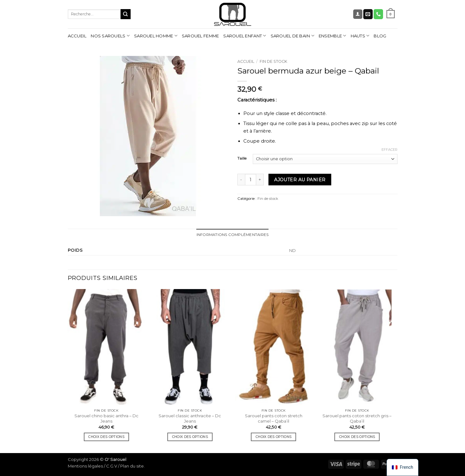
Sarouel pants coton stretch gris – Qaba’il (357, 418)
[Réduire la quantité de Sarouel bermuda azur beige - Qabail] (241, 180)
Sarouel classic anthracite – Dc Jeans (190, 418)
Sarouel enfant (245, 36)
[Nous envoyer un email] (368, 14)
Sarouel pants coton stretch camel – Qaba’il (274, 418)
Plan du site (132, 466)
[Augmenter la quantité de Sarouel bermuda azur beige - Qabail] (260, 180)
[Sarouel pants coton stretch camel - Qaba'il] (274, 347)
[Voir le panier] (391, 14)
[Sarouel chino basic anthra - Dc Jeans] (106, 347)
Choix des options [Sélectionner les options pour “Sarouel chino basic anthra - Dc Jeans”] (106, 437)
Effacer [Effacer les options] (389, 150)
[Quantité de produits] (251, 180)
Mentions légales (85, 466)
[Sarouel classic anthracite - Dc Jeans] (190, 347)
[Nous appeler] (378, 14)
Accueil (77, 36)
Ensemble (333, 36)
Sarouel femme (200, 36)
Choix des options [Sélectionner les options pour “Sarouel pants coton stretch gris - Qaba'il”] (357, 437)
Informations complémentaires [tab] (233, 235)
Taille (242, 159)
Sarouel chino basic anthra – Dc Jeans (106, 418)
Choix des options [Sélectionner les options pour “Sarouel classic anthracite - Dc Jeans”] (190, 437)
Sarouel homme (156, 36)
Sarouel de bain (292, 36)
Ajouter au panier (300, 180)
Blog (380, 36)
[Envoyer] (126, 14)
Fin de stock (273, 61)
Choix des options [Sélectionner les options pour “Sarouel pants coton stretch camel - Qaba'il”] (273, 437)
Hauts (360, 36)
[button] (358, 14)
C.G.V (112, 466)
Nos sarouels (110, 36)
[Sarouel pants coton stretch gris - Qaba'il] (357, 347)
